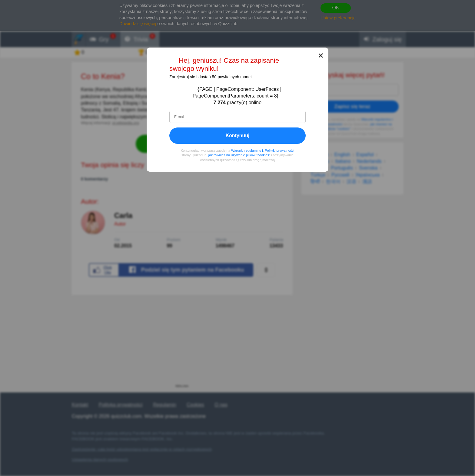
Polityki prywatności (280, 150)
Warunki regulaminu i (247, 150)
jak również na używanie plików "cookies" (239, 155)
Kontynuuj (237, 136)
